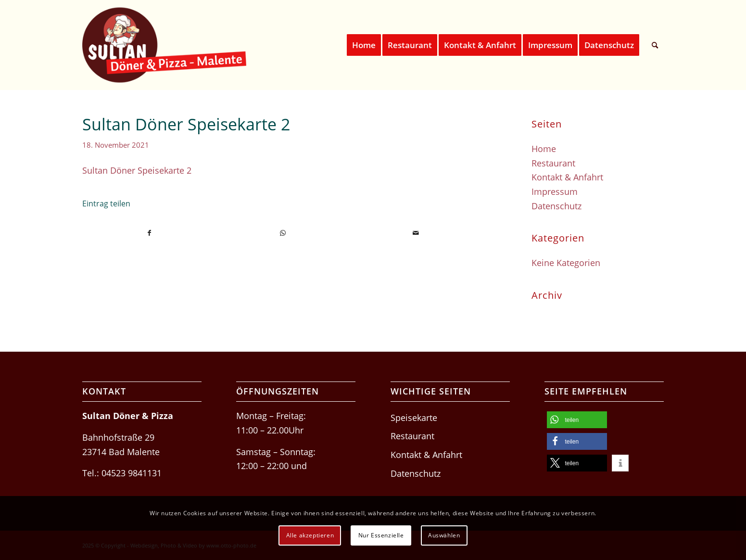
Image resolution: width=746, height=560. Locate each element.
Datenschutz (556, 206)
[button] (577, 420)
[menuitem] (364, 45)
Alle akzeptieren (310, 535)
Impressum (555, 191)
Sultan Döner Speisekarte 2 (137, 170)
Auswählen (444, 535)
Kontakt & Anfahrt (567, 177)
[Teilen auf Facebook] (149, 233)
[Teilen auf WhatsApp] (283, 233)
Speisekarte (414, 418)
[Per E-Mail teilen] (416, 233)
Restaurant (553, 163)
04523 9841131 (132, 473)
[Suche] (655, 45)
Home (544, 149)
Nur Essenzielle (381, 535)
